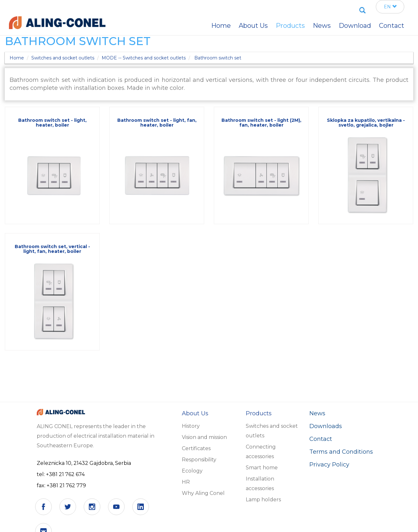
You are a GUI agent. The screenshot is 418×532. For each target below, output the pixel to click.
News (317, 413)
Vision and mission (204, 437)
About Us (253, 26)
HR (186, 482)
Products (290, 26)
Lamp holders (263, 500)
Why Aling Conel (203, 493)
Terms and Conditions (341, 452)
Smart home (262, 468)
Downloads (326, 426)
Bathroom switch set (218, 58)
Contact (321, 439)
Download (355, 26)
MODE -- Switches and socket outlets (144, 58)
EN (390, 7)
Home (17, 58)
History (191, 426)
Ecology (192, 471)
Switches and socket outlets (63, 58)
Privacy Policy (329, 465)
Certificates (196, 448)
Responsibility (199, 460)
